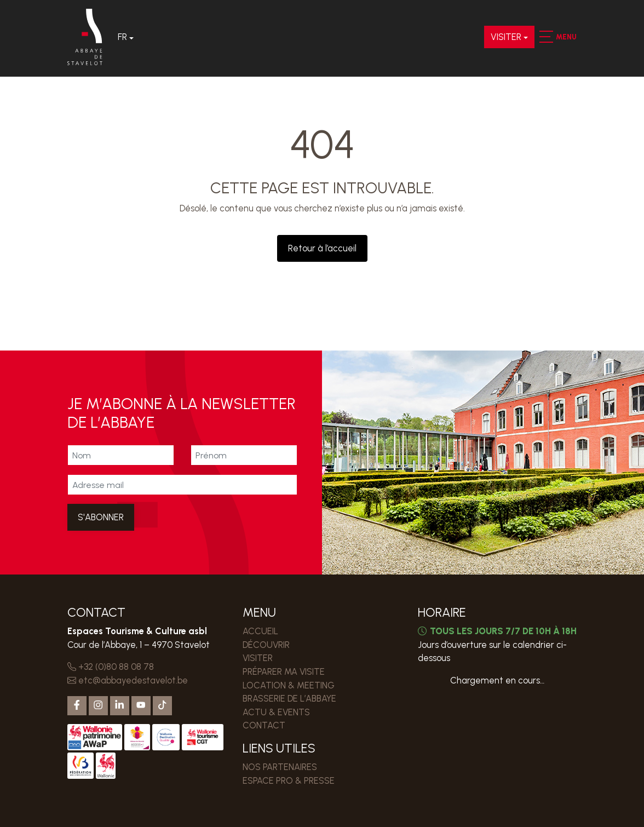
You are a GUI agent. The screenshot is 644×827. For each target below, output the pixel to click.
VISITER (506, 37)
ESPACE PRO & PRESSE (289, 780)
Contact (264, 725)
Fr (123, 37)
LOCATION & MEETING (289, 685)
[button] (546, 37)
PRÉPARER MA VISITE (284, 671)
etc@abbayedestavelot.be (128, 680)
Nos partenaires (280, 767)
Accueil (260, 631)
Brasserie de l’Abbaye (290, 698)
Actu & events (277, 712)
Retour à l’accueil (322, 248)
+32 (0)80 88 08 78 (111, 667)
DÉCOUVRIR (266, 645)
